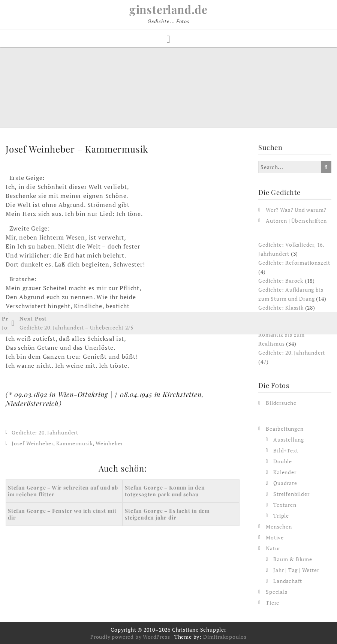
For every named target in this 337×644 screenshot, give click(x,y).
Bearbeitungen (285, 429)
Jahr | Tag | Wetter (296, 570)
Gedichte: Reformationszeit (294, 263)
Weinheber (109, 443)
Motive (275, 537)
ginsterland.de (168, 9)
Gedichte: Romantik (284, 317)
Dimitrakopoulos (225, 637)
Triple (281, 516)
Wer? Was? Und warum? (296, 210)
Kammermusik (75, 443)
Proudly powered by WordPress (130, 637)
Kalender (285, 472)
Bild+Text (286, 450)
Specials (276, 592)
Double (283, 461)
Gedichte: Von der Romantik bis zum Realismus (282, 335)
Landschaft (288, 581)
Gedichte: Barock (281, 281)
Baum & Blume (293, 559)
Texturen (285, 505)
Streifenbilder (291, 494)
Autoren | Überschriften (296, 221)
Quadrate (285, 483)
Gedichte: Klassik (281, 308)
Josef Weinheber (32, 443)
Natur (273, 548)
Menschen (279, 526)
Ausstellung (289, 440)
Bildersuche (281, 403)
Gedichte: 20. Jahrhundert (45, 432)
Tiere (273, 603)
